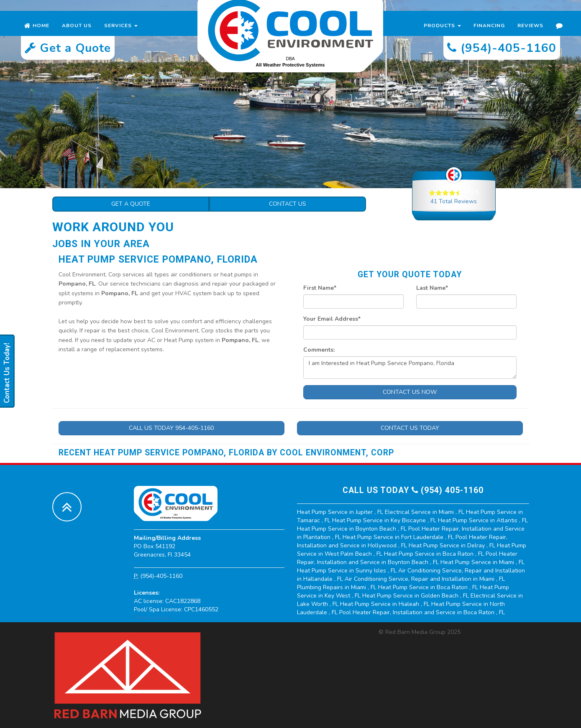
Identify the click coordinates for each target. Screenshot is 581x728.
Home (37, 33)
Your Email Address (332, 319)
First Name (320, 288)
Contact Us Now (410, 392)
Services (121, 33)
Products (442, 33)
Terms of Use (152, 618)
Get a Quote (131, 204)
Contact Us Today (410, 428)
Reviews (530, 33)
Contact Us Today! (7, 373)
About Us (77, 33)
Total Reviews (454, 201)
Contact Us (288, 204)
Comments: (319, 350)
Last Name (432, 288)
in (341, 512)
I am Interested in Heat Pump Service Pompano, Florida (410, 368)
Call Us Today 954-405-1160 (171, 428)
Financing (489, 33)
